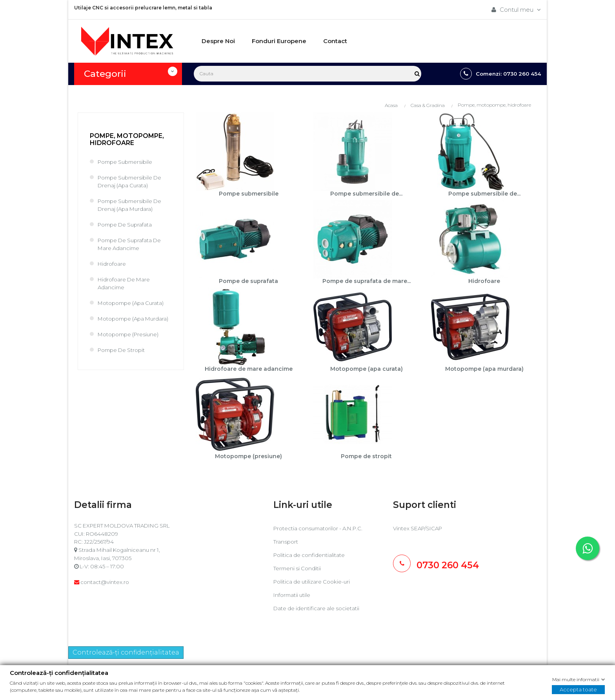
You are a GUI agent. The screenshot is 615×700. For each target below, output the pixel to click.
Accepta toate (578, 689)
